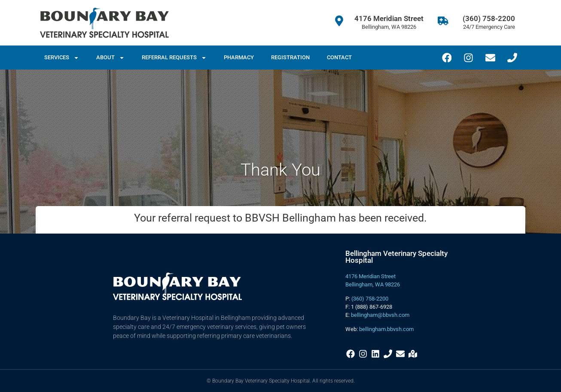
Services (62, 58)
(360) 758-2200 (489, 18)
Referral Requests (174, 58)
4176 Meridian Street (389, 18)
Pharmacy (239, 57)
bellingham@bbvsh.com (380, 315)
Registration (290, 57)
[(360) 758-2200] (443, 21)
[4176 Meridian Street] (339, 21)
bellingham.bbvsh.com (386, 329)
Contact (339, 57)
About (110, 58)
